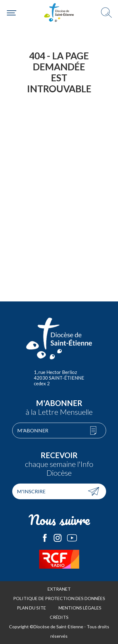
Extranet (59, 589)
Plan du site (31, 608)
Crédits (59, 617)
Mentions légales (80, 608)
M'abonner (33, 430)
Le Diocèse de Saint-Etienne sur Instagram (58, 538)
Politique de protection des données (59, 598)
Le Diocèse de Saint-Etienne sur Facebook (45, 538)
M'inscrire (31, 491)
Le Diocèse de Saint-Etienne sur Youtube (72, 538)
